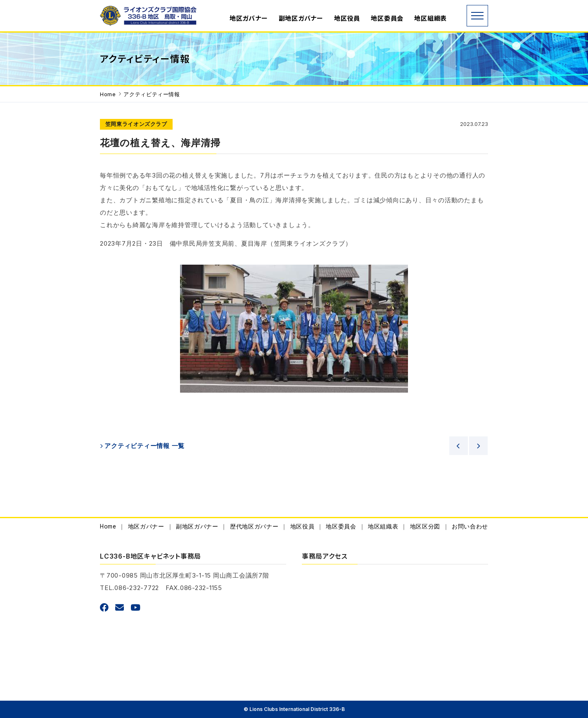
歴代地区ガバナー (254, 526)
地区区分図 (425, 526)
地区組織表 (430, 18)
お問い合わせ (470, 526)
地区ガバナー (249, 18)
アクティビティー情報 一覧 (145, 446)
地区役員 (347, 18)
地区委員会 (387, 18)
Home (108, 94)
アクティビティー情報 (152, 94)
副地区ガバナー (301, 18)
